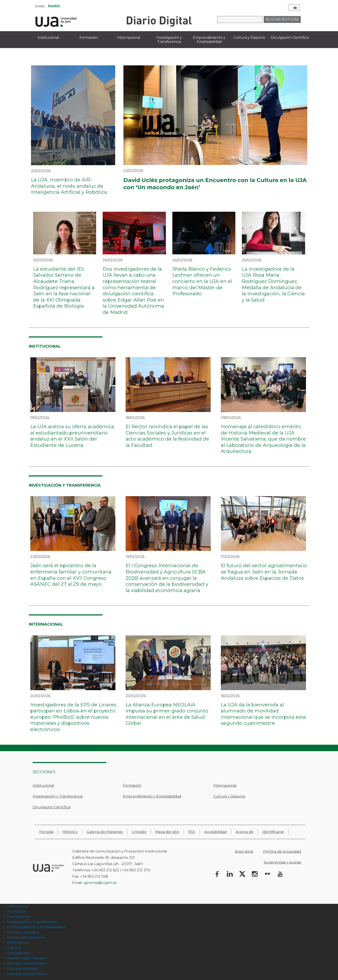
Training (14, 948)
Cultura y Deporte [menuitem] (249, 38)
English (40, 6)
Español (54, 6)
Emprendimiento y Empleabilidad (152, 796)
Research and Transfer (27, 958)
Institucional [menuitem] (48, 38)
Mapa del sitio (167, 832)
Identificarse (273, 832)
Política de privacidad (282, 852)
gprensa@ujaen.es (100, 883)
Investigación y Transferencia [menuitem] (169, 40)
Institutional (17, 943)
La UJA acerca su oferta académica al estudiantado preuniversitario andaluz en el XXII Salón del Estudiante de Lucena (72, 436)
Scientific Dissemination (27, 974)
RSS (192, 832)
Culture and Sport (23, 969)
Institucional (43, 785)
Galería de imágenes (105, 832)
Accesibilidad (216, 832)
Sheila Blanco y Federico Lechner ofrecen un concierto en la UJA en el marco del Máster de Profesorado (202, 281)
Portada (46, 832)
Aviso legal (244, 852)
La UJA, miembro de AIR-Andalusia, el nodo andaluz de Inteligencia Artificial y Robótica (69, 186)
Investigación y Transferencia (58, 796)
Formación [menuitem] (89, 38)
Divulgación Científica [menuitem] (290, 38)
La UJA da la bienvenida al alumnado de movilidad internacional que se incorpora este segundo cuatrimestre (264, 714)
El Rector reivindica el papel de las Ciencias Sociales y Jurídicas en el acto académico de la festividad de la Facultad (167, 436)
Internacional (225, 785)
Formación (132, 785)
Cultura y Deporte (229, 796)
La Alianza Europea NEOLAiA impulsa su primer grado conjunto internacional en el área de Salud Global (167, 714)
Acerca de (244, 832)
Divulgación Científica (52, 807)
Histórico (70, 832)
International (18, 953)
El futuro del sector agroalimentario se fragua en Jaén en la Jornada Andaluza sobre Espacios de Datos (264, 572)
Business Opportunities (27, 963)
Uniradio (139, 832)
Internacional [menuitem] (129, 38)
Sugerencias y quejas (282, 862)
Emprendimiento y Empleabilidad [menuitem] (209, 40)
